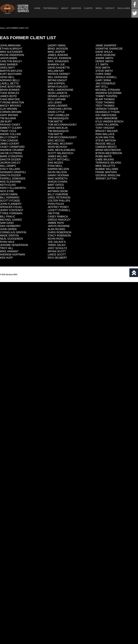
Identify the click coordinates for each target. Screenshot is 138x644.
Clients (88, 8)
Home (37, 8)
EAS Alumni (124, 8)
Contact (110, 8)
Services (76, 8)
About (65, 8)
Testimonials (51, 8)
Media (99, 8)
